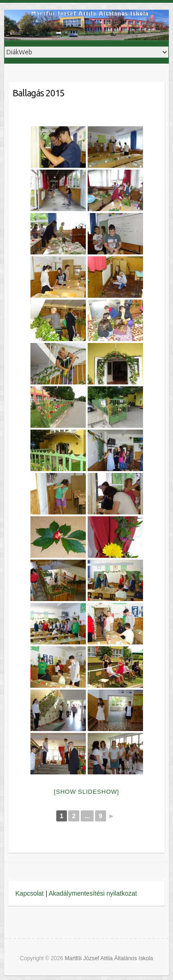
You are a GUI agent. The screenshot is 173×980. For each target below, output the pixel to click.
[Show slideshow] (86, 792)
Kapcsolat (29, 893)
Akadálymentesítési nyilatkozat (92, 893)
